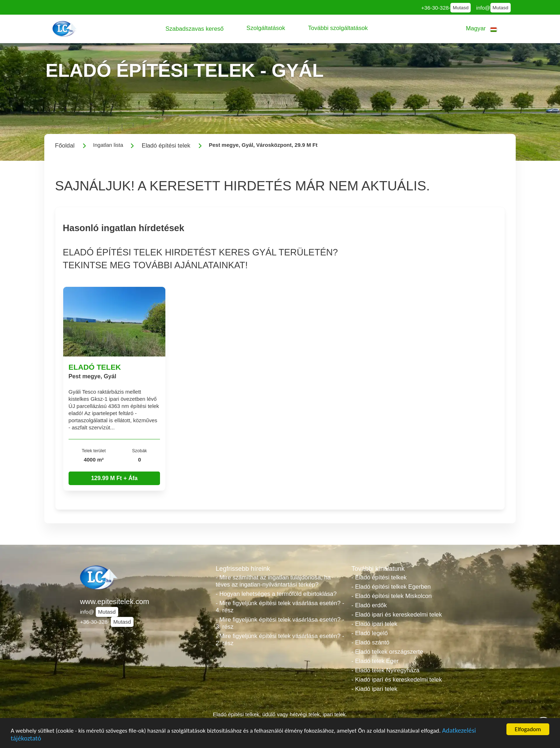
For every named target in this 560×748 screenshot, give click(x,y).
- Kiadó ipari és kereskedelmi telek (397, 680)
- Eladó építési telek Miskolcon (392, 596)
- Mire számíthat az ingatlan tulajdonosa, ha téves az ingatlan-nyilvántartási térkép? (273, 581)
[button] (194, 29)
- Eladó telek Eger (375, 661)
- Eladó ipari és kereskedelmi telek (397, 615)
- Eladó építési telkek (379, 577)
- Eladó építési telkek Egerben (391, 587)
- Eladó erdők (369, 605)
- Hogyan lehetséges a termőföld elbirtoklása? (276, 594)
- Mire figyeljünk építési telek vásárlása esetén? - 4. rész (280, 607)
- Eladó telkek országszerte (387, 652)
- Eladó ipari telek (374, 624)
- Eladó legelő (370, 633)
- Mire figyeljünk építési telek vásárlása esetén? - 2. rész (280, 640)
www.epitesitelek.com (115, 602)
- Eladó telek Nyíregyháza (386, 670)
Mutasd (461, 8)
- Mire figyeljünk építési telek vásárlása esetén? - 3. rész (280, 623)
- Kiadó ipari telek (374, 689)
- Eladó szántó (370, 642)
